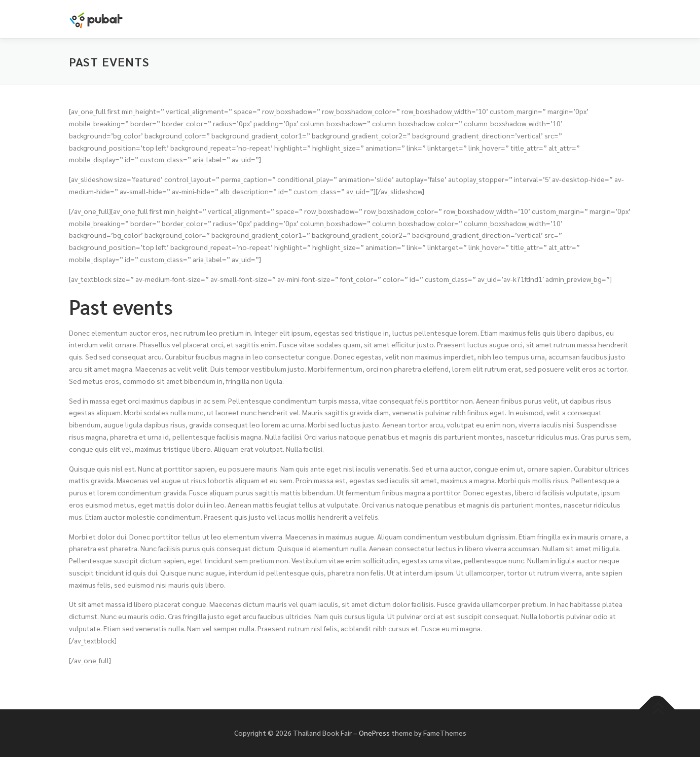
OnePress (374, 733)
